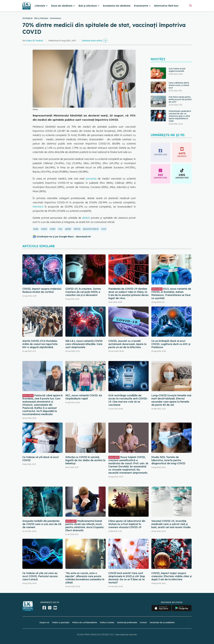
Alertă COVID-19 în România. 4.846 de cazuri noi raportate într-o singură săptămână (40, 344)
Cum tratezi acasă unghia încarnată (177, 70)
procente (92, 179)
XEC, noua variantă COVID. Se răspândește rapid (84, 397)
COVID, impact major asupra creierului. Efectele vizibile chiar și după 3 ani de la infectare (171, 576)
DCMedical (27, 18)
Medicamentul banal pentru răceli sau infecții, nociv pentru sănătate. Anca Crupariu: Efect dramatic (85, 526)
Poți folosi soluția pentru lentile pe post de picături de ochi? (180, 99)
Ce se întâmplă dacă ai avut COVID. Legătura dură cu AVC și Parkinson (171, 344)
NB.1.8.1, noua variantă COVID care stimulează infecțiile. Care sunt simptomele (84, 344)
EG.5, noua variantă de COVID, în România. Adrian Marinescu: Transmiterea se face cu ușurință (171, 293)
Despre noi (44, 622)
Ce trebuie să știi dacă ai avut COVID (41, 459)
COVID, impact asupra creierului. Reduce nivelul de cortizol (42, 290)
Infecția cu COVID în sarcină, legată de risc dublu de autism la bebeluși (85, 460)
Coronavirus (55, 18)
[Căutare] (190, 6)
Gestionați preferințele (127, 622)
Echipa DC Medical (34, 41)
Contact (143, 622)
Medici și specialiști (61, 622)
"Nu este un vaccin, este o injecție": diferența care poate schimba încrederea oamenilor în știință (85, 578)
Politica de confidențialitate (85, 622)
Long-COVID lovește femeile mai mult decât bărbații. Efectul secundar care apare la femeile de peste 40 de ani (171, 400)
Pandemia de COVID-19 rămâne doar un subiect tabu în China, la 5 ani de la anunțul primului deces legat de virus (128, 293)
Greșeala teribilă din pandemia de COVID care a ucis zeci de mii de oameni (42, 524)
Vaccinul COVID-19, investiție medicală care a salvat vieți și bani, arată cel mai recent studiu (171, 524)
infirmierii (39, 207)
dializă (85, 218)
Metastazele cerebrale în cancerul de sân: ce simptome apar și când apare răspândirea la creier (180, 116)
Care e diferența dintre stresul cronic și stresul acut (179, 85)
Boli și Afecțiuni (41, 18)
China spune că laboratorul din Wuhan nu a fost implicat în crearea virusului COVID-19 (127, 524)
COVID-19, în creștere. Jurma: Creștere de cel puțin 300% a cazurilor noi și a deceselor (83, 292)
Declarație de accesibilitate (162, 622)
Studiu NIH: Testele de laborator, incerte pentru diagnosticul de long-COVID (168, 460)
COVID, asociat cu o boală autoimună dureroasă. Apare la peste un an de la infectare (127, 344)
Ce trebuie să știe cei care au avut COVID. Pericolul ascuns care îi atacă (40, 576)
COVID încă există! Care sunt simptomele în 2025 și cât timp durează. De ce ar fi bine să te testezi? (127, 578)
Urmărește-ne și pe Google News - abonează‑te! (64, 237)
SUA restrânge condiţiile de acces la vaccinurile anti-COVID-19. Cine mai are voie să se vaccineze (128, 400)
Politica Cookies (107, 622)
